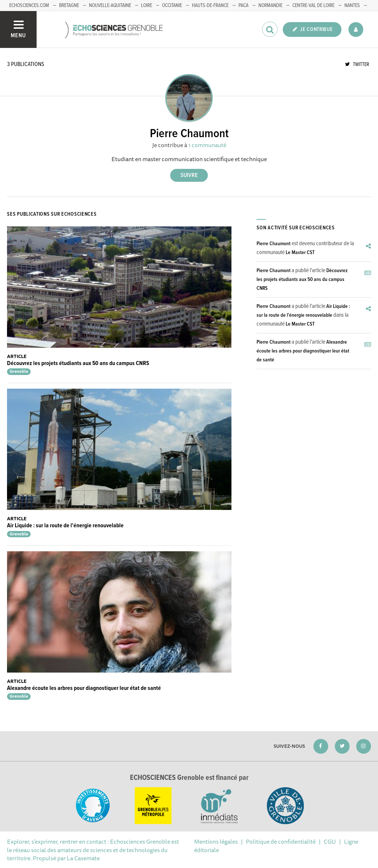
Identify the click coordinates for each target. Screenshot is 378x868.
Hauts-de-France (210, 6)
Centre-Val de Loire (313, 6)
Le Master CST (300, 253)
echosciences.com (29, 6)
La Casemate (83, 858)
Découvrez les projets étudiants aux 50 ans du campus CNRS (78, 363)
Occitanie (172, 6)
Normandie (270, 6)
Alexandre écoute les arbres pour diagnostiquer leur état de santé (84, 688)
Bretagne (69, 6)
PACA (243, 6)
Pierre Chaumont (274, 244)
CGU (330, 841)
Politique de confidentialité (281, 841)
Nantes (352, 6)
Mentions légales (216, 841)
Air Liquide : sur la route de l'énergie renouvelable (65, 526)
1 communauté (207, 145)
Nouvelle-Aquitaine (110, 6)
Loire (147, 6)
